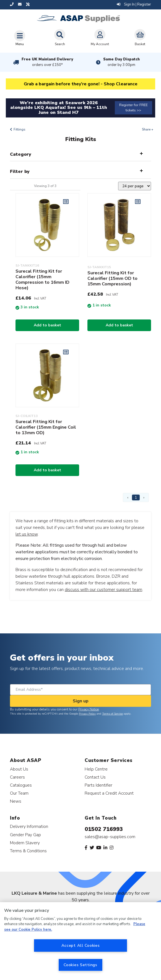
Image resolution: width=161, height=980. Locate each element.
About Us (19, 769)
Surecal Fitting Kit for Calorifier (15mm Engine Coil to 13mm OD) (46, 427)
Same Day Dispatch (121, 62)
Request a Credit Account (109, 793)
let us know (27, 534)
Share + (148, 129)
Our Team (19, 793)
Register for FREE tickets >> (133, 108)
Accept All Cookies (81, 945)
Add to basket (47, 325)
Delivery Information (29, 826)
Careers (17, 777)
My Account (100, 38)
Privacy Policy (87, 714)
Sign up (81, 701)
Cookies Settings (80, 965)
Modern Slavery (25, 843)
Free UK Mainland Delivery (47, 62)
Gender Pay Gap (25, 835)
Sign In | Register (134, 4)
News (16, 801)
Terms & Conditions (28, 851)
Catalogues (21, 785)
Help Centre (96, 769)
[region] (80, 941)
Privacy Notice (89, 709)
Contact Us (95, 777)
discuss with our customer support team (103, 590)
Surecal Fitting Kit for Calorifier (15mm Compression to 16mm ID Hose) (42, 280)
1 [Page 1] (136, 497)
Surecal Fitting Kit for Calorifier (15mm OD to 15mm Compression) (112, 278)
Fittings (20, 129)
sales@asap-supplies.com (110, 837)
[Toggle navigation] (20, 38)
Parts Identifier (98, 785)
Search (60, 38)
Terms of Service (112, 714)
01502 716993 (104, 829)
